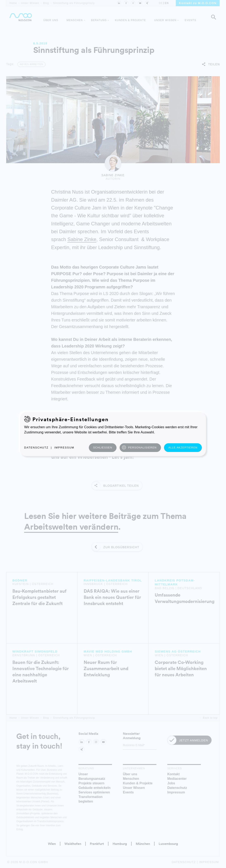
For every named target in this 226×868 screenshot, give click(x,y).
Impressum (64, 448)
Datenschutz (36, 448)
